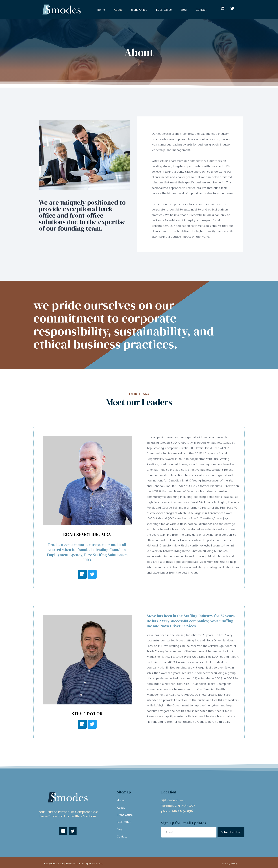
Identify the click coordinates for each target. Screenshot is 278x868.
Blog (184, 10)
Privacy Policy (230, 863)
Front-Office (139, 10)
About (118, 10)
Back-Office (164, 10)
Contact (201, 10)
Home (101, 10)
